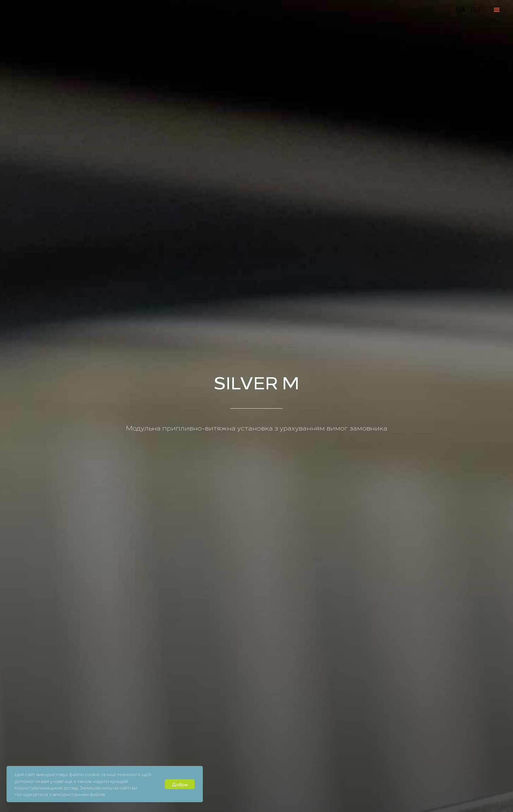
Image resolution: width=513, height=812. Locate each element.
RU (476, 9)
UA (460, 9)
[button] (485, 793)
